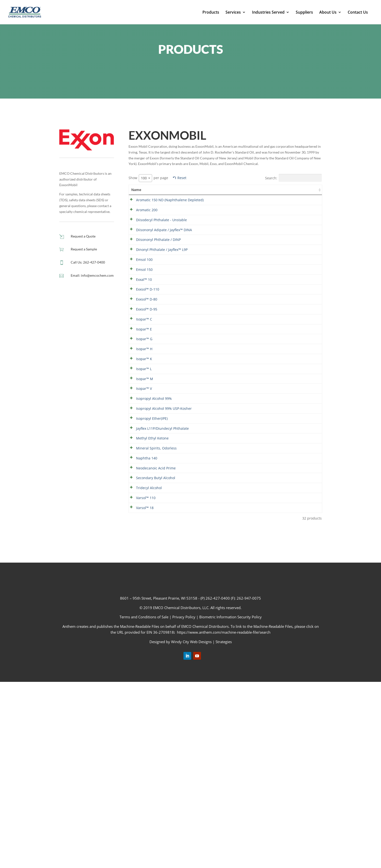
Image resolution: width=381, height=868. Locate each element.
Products (211, 13)
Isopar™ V (139, 484)
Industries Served (268, 13)
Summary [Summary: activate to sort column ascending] (175, 190)
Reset (182, 178)
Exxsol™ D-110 (143, 343)
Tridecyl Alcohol (144, 671)
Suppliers (304, 13)
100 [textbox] (144, 178)
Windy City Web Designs (191, 828)
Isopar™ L (139, 441)
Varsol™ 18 (140, 693)
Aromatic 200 (142, 222)
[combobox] (145, 178)
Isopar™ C (139, 376)
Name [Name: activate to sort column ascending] (136, 190)
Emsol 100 (139, 301)
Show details (305, 200)
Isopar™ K (139, 430)
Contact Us (358, 13)
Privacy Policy (184, 803)
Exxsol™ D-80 (142, 354)
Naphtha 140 (142, 618)
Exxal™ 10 (139, 333)
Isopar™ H (139, 414)
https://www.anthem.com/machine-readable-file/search (224, 818)
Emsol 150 (139, 317)
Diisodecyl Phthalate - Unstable (140, 238)
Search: (293, 178)
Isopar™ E (139, 387)
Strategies (224, 828)
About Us (328, 13)
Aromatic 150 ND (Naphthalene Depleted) (145, 206)
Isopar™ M (140, 462)
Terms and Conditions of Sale (144, 803)
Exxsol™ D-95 (142, 365)
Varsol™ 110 (141, 682)
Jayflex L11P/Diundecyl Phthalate (144, 559)
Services (233, 13)
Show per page (148, 178)
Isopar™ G (139, 398)
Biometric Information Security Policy (230, 803)
